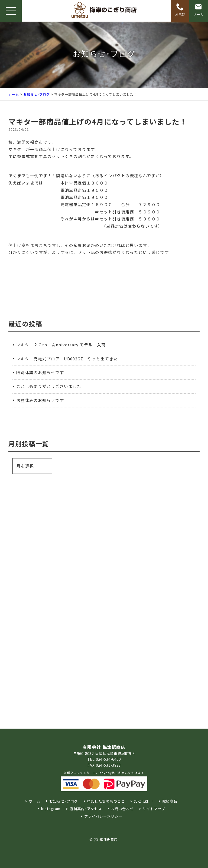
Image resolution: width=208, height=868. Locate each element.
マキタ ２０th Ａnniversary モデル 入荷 (61, 345)
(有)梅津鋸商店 (106, 839)
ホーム (14, 94)
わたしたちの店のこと (106, 801)
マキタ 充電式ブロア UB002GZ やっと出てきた (67, 359)
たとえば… (143, 801)
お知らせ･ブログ (37, 94)
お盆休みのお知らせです (40, 400)
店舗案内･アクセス (86, 809)
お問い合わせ (122, 809)
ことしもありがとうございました (49, 386)
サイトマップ (154, 809)
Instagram (51, 809)
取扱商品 (170, 801)
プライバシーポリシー (103, 816)
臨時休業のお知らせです (40, 372)
